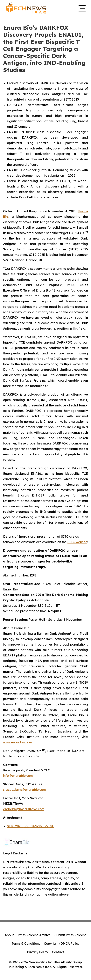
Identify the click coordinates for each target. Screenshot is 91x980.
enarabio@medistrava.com (24, 809)
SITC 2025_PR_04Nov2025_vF (30, 826)
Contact (58, 952)
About (9, 935)
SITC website (77, 542)
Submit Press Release (70, 935)
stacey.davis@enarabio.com (24, 790)
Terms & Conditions (26, 944)
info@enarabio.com (18, 776)
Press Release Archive (34, 935)
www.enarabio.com (17, 742)
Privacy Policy (38, 952)
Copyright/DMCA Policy (62, 944)
